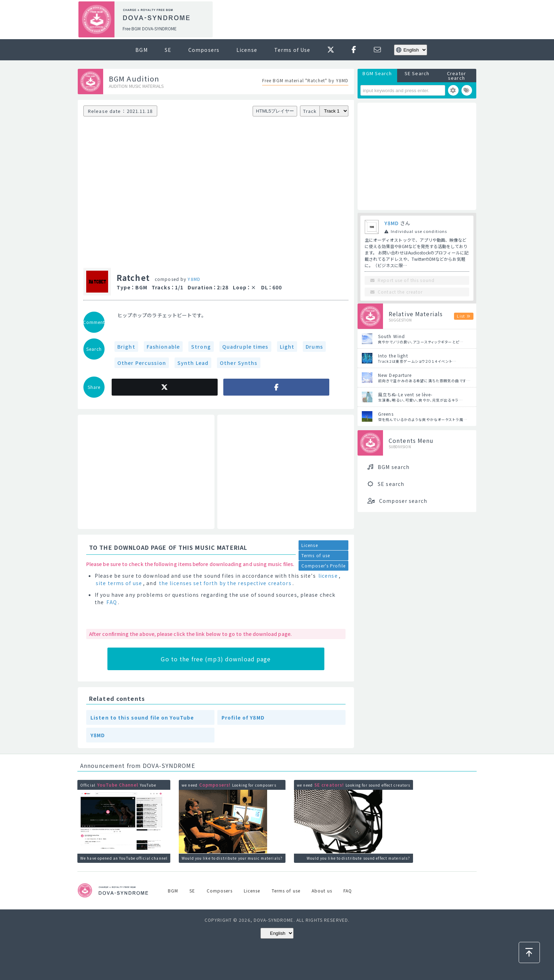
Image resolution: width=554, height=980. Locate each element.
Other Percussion (142, 363)
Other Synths (238, 363)
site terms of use (119, 583)
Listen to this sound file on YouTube (142, 717)
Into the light (393, 356)
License (247, 50)
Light (287, 347)
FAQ (111, 602)
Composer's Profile (323, 566)
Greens (386, 414)
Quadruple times (245, 347)
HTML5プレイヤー (275, 111)
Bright (126, 347)
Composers (204, 50)
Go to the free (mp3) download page (216, 659)
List (461, 316)
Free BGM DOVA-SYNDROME (150, 28)
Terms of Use (292, 50)
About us (322, 891)
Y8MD (194, 279)
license (328, 576)
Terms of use (316, 555)
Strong (201, 347)
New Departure (395, 375)
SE (168, 50)
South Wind (391, 336)
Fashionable (163, 347)
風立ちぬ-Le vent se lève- (405, 394)
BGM (141, 50)
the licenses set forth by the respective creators (225, 583)
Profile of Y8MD (243, 717)
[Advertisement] (347, 20)
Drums (314, 347)
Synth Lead (193, 363)
